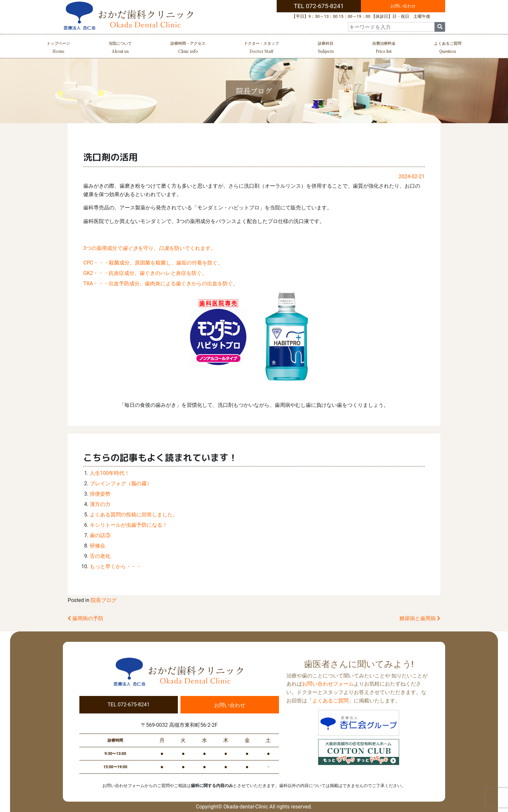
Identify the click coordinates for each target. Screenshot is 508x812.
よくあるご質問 (448, 48)
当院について (120, 48)
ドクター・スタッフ (261, 48)
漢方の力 (100, 504)
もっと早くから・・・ (116, 566)
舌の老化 (100, 556)
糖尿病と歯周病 (420, 618)
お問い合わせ (403, 6)
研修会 (98, 546)
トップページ (58, 48)
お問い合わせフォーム (328, 684)
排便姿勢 (100, 494)
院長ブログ (104, 600)
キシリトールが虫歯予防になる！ (129, 525)
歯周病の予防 (86, 618)
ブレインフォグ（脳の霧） (121, 483)
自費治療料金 (384, 48)
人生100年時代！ (110, 473)
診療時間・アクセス (188, 48)
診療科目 (326, 48)
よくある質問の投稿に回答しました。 (134, 515)
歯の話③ (100, 535)
